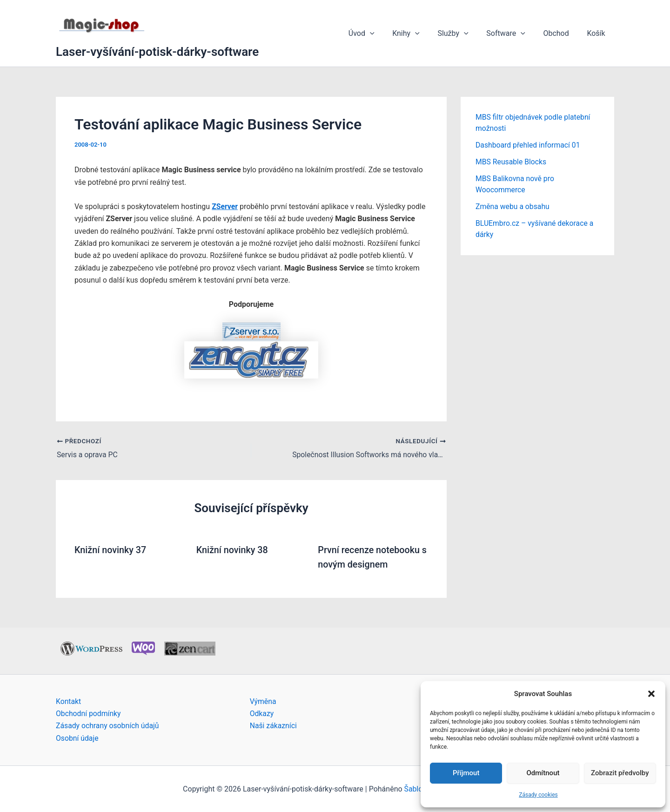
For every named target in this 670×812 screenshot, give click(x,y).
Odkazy (262, 713)
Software (514, 34)
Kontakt (69, 700)
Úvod (378, 34)
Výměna (263, 700)
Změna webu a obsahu (513, 206)
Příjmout (466, 773)
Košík (598, 33)
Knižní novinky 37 (111, 550)
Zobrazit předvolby (620, 773)
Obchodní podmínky (89, 713)
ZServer (225, 206)
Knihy (420, 34)
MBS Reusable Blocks (512, 162)
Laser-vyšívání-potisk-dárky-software (157, 52)
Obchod (560, 33)
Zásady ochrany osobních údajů (108, 725)
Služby (464, 34)
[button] (651, 694)
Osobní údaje (77, 738)
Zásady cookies (538, 795)
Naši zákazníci (274, 725)
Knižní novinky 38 (233, 550)
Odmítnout (543, 773)
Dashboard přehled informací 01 (529, 145)
